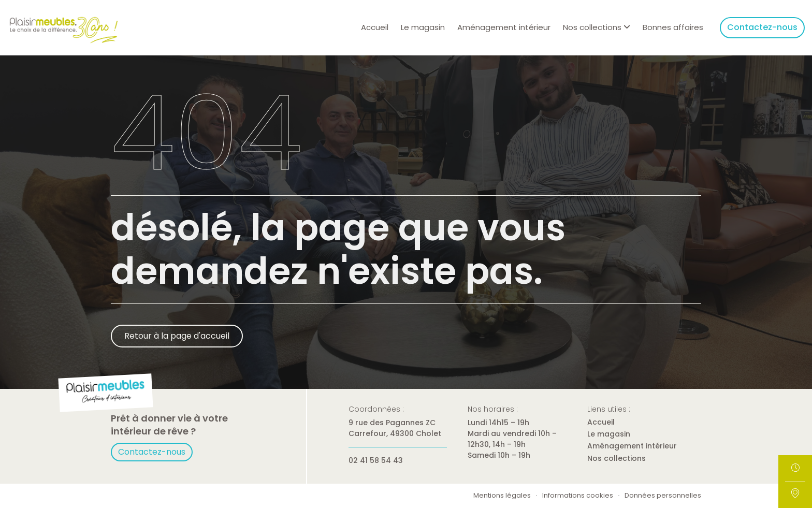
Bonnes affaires (673, 27)
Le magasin (423, 27)
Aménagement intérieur (504, 27)
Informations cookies (578, 496)
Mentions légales (502, 496)
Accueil (375, 27)
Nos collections (617, 458)
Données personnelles (663, 496)
